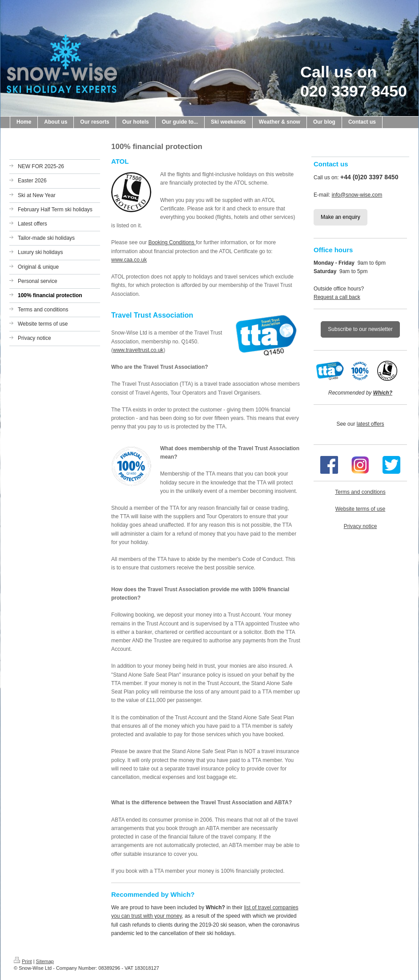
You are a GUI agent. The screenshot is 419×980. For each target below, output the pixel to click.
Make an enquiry (340, 217)
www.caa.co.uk (129, 260)
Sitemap (45, 961)
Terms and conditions (360, 492)
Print (23, 961)
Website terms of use (361, 509)
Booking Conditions (172, 242)
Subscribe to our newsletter (360, 329)
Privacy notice (361, 526)
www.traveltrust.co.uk (138, 350)
